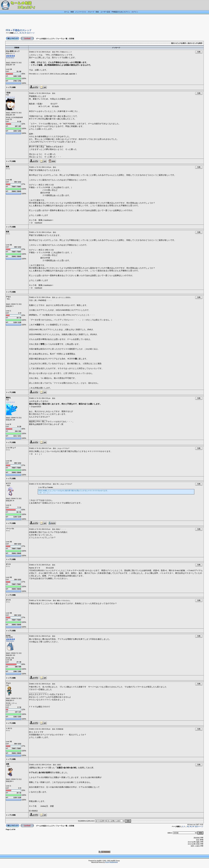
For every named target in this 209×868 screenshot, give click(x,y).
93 (23, 33)
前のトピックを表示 (179, 43)
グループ (91, 12)
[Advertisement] (101, 22)
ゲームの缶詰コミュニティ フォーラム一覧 (52, 39)
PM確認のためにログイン (121, 12)
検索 (72, 12)
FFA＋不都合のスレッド (19, 30)
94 (25, 33)
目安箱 (72, 39)
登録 (97, 12)
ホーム (67, 12)
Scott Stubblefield (111, 862)
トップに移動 (11, 87)
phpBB (99, 861)
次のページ (31, 33)
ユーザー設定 (105, 12)
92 (21, 33)
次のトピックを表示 (195, 43)
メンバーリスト (81, 12)
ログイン (135, 12)
